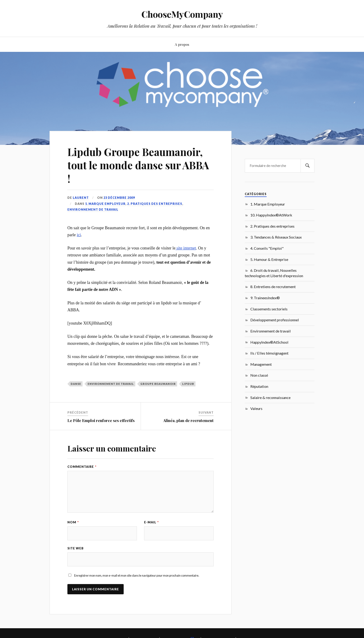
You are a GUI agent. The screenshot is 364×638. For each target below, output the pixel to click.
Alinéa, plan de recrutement (188, 420)
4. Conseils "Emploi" (267, 248)
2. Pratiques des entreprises (155, 204)
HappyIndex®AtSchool (269, 342)
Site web (76, 548)
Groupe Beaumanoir (158, 384)
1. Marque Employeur (105, 204)
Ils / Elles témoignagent (269, 353)
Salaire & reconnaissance (270, 397)
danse (76, 384)
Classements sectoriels (269, 309)
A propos (182, 44)
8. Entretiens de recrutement (273, 287)
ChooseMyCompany (182, 14)
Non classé (259, 375)
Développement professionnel (275, 320)
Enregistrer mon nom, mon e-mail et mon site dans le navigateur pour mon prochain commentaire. (137, 575)
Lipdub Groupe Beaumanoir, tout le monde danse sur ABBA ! (138, 165)
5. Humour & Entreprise (269, 259)
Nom (73, 522)
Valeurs (256, 408)
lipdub (188, 384)
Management (261, 364)
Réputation (259, 386)
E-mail (151, 522)
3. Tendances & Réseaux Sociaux (276, 237)
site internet (186, 248)
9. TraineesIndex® (265, 298)
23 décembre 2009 (119, 198)
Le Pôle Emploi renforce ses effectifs (101, 420)
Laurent (81, 198)
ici (79, 235)
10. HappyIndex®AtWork (271, 215)
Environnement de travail (93, 209)
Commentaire (82, 467)
